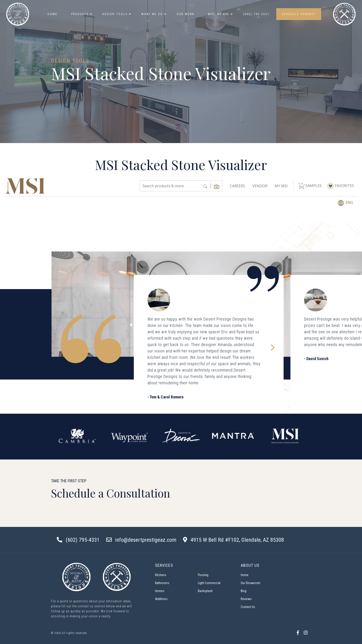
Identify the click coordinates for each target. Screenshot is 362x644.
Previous (58, 437)
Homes (160, 591)
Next (304, 437)
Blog (244, 591)
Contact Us (248, 607)
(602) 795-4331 (256, 14)
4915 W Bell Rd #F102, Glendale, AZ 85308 (237, 540)
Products (81, 14)
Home (53, 14)
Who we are (220, 14)
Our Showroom (251, 583)
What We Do (153, 14)
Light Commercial (209, 583)
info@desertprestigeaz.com (146, 540)
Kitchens (161, 575)
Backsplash (205, 591)
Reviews (246, 599)
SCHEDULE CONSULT (299, 14)
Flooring (203, 575)
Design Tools (116, 14)
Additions (161, 599)
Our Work (185, 14)
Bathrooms (162, 583)
